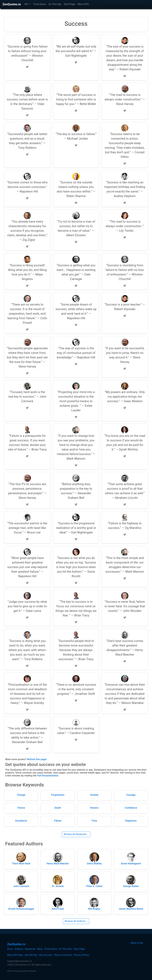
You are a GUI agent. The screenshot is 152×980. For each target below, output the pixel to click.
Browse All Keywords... (76, 834)
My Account (46, 955)
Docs (10, 949)
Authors (19, 949)
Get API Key (31, 955)
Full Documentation (48, 776)
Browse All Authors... (76, 921)
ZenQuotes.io (12, 4)
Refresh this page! (37, 759)
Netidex (33, 971)
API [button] (27, 4)
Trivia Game (40, 4)
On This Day (55, 4)
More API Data (15, 955)
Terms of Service (63, 955)
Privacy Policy (82, 955)
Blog (40, 949)
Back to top (137, 943)
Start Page (70, 4)
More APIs (83, 4)
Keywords (30, 949)
